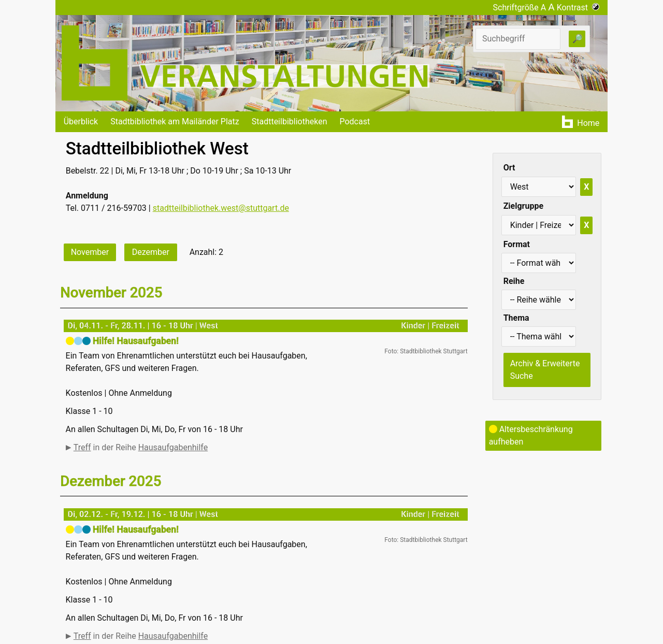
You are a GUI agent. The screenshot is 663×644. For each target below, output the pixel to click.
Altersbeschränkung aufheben (531, 435)
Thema (516, 318)
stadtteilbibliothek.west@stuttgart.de (221, 208)
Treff (82, 447)
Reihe (514, 281)
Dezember (151, 252)
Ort (509, 168)
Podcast (355, 121)
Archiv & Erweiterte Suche (545, 370)
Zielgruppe (523, 206)
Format (517, 244)
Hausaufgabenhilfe (173, 447)
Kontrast (578, 8)
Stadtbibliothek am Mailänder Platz (175, 121)
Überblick (81, 121)
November (90, 252)
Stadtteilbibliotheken (290, 121)
